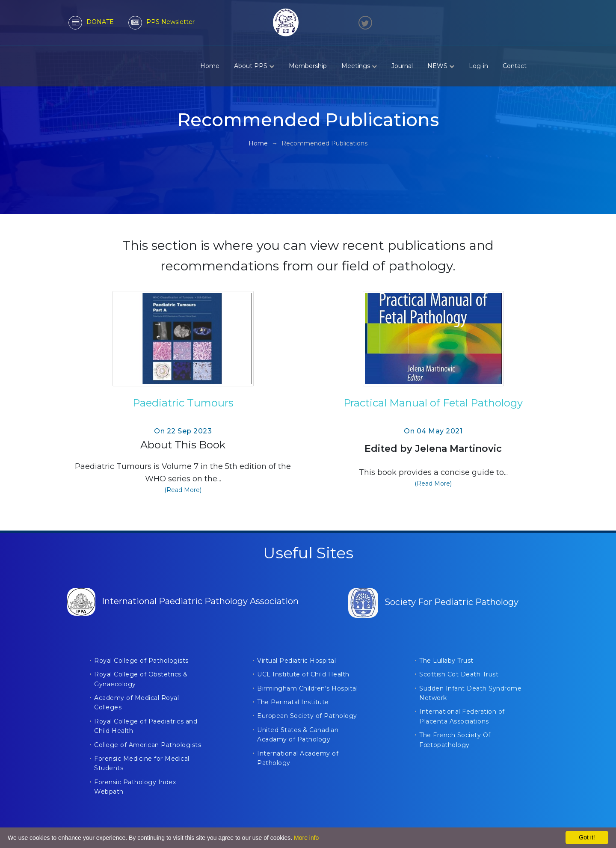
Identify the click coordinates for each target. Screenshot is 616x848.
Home (210, 66)
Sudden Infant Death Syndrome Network (470, 693)
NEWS (441, 66)
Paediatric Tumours (183, 403)
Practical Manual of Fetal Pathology (433, 403)
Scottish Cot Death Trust (459, 674)
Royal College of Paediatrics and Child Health (146, 726)
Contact (515, 66)
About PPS (254, 66)
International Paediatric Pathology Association (183, 601)
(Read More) (183, 490)
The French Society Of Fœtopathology (455, 740)
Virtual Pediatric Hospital (296, 661)
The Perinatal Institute (293, 702)
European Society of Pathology (307, 716)
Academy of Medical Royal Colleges (136, 703)
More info (306, 838)
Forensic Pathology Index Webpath (135, 787)
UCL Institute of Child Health (303, 674)
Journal (402, 66)
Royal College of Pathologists (141, 661)
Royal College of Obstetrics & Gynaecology (141, 679)
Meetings (359, 66)
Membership (308, 66)
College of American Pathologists (148, 745)
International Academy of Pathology (298, 758)
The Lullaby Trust (446, 661)
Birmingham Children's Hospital (307, 688)
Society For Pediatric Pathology (433, 602)
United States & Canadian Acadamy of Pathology (298, 735)
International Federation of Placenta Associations (462, 716)
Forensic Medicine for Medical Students (142, 763)
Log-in (478, 66)
